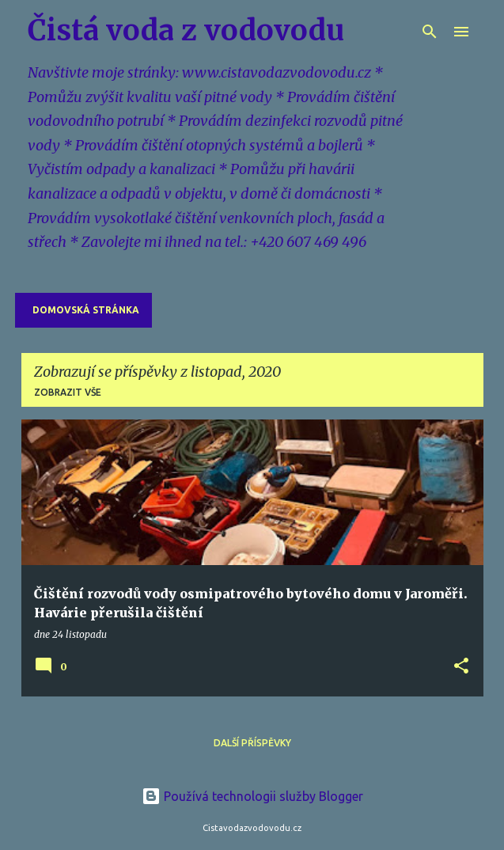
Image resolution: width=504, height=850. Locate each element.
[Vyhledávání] (430, 32)
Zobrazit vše (68, 392)
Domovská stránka (86, 310)
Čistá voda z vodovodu (186, 30)
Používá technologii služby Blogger (252, 796)
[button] (461, 667)
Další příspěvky (252, 743)
